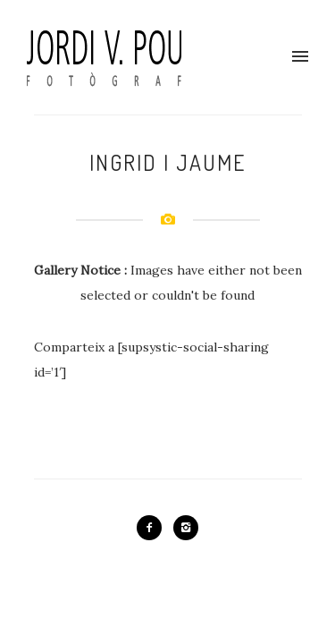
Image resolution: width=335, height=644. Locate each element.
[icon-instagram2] (186, 528)
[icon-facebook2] (154, 528)
